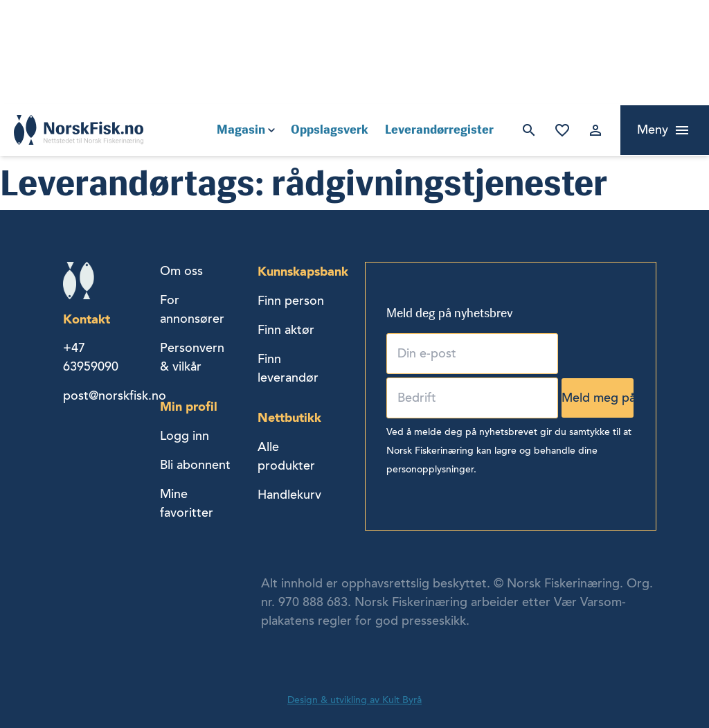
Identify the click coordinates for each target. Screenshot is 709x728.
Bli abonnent (195, 465)
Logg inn (595, 130)
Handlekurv (289, 495)
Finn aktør (286, 330)
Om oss (181, 271)
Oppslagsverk (330, 130)
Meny (653, 130)
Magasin (241, 130)
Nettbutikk (289, 417)
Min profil (189, 406)
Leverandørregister (439, 130)
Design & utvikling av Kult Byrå (354, 700)
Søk (529, 130)
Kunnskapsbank (303, 271)
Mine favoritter (562, 130)
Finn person (291, 301)
